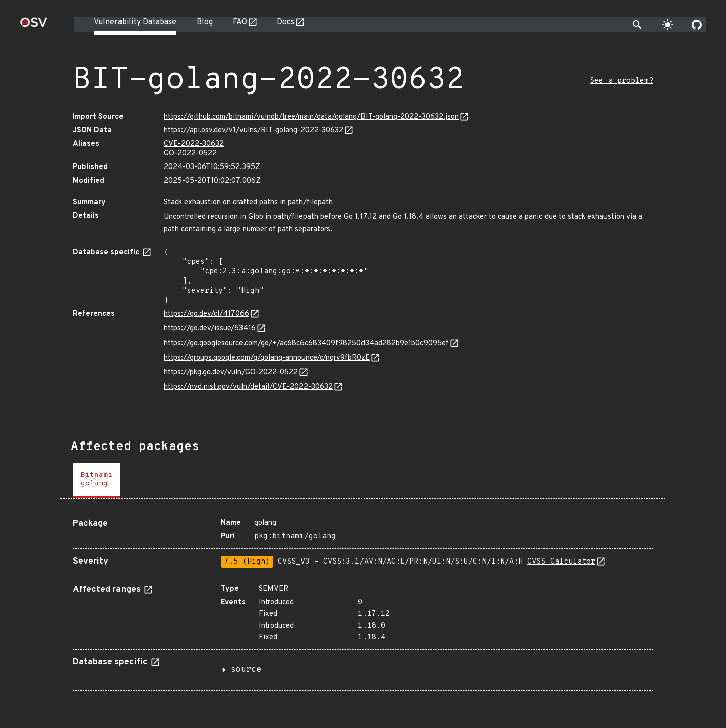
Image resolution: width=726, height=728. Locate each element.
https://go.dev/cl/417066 (206, 314)
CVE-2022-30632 (194, 144)
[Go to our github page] (697, 25)
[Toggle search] (637, 25)
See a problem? (622, 81)
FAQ (240, 22)
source (246, 670)
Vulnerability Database (135, 22)
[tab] (97, 481)
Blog (205, 22)
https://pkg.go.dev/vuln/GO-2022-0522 (231, 373)
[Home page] (34, 25)
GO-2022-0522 (190, 154)
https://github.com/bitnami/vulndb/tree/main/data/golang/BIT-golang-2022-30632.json (311, 117)
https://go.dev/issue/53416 (210, 329)
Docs (286, 22)
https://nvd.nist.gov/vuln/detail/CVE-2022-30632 (248, 387)
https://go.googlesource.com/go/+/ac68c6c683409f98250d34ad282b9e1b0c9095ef (306, 343)
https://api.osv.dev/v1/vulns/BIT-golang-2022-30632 (254, 130)
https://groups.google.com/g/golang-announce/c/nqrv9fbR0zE (267, 358)
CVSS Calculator (561, 562)
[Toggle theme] (668, 25)
